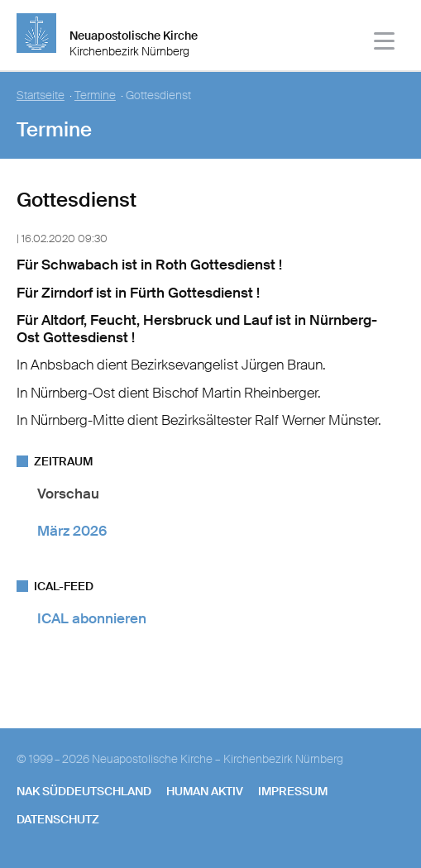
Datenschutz (58, 819)
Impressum (293, 791)
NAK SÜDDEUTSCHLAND (84, 791)
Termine (95, 95)
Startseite (41, 95)
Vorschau (68, 494)
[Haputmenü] (385, 43)
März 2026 (72, 531)
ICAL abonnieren (92, 618)
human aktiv (205, 791)
